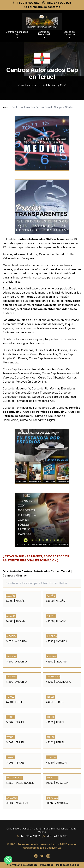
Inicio (6, 107)
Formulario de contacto (44, 7)
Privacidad (47, 865)
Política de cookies (68, 865)
